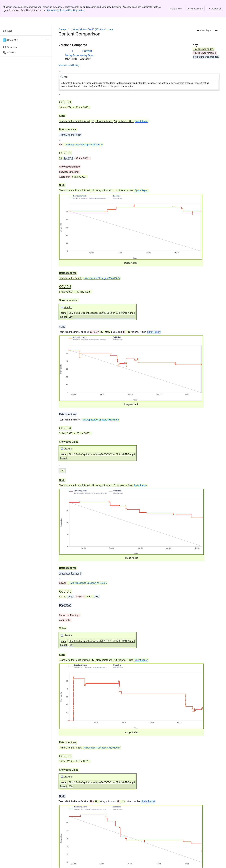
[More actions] (216, 13)
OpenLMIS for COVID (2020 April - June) (93, 12)
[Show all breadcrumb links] (70, 12)
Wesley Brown (72, 38)
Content (63, 12)
